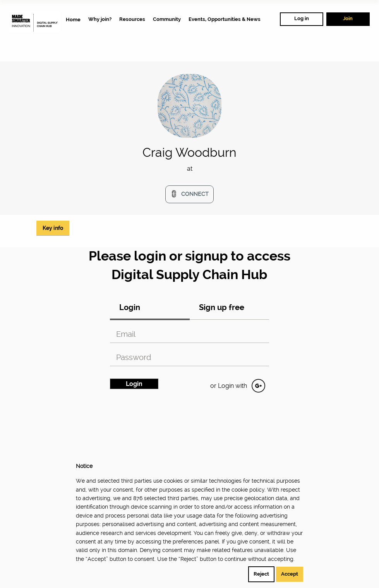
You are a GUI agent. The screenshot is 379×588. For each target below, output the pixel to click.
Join (348, 18)
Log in (302, 18)
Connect (195, 194)
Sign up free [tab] (222, 308)
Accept (290, 574)
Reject (261, 574)
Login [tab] (130, 308)
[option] (189, 172)
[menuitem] (73, 19)
